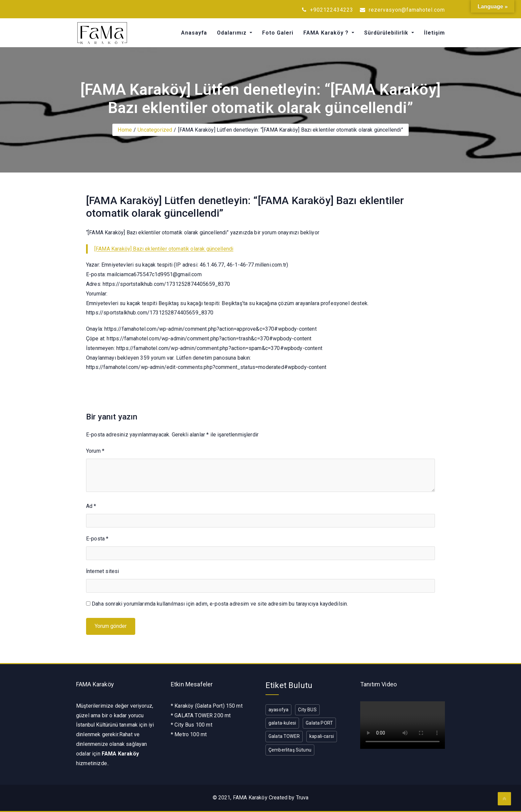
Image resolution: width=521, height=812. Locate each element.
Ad (91, 506)
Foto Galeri (278, 33)
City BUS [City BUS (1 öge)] (307, 710)
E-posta (97, 539)
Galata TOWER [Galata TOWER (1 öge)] (284, 736)
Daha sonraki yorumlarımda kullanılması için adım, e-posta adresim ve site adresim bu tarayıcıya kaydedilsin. (220, 604)
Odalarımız (233, 33)
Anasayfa (194, 33)
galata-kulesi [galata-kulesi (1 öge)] (282, 723)
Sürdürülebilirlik (387, 33)
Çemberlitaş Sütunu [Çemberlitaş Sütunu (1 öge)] (290, 750)
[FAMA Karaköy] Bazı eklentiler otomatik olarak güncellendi (164, 249)
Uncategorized (155, 130)
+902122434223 (328, 10)
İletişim (434, 33)
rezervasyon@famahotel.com (402, 10)
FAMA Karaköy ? (327, 33)
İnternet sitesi (103, 571)
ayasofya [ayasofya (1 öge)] (278, 710)
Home (125, 130)
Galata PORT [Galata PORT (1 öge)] (319, 723)
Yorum (95, 451)
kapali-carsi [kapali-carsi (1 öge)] (322, 736)
